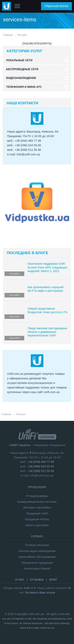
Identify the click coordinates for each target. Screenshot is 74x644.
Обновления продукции (37, 563)
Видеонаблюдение (21, 78)
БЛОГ (53, 580)
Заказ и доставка (37, 525)
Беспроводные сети (22, 69)
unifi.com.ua (36, 614)
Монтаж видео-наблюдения (37, 551)
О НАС (20, 580)
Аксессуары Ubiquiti (37, 568)
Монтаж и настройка (37, 507)
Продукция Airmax (37, 519)
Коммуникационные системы (37, 502)
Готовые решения (37, 545)
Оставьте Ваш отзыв (40, 593)
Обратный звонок (56, 6)
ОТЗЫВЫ (37, 580)
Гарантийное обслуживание (37, 557)
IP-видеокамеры (37, 496)
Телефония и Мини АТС (24, 87)
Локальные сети (19, 60)
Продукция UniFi (37, 513)
